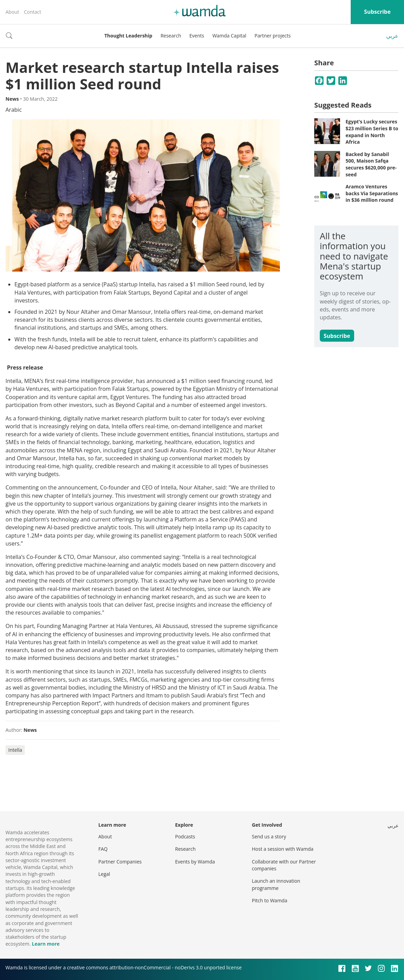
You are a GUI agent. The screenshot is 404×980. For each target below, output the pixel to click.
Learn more (46, 944)
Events (197, 36)
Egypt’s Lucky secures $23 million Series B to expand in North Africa (372, 132)
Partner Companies (120, 862)
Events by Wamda (195, 862)
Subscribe (377, 12)
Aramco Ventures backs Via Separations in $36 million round (372, 193)
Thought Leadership (128, 36)
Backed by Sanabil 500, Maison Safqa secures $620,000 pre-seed (371, 164)
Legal (104, 874)
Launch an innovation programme (276, 884)
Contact (32, 12)
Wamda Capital (230, 36)
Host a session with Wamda (283, 849)
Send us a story (269, 836)
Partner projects (272, 36)
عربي (392, 36)
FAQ (103, 849)
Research (171, 36)
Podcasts (185, 836)
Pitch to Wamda (270, 900)
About (12, 12)
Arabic (14, 110)
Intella (15, 750)
